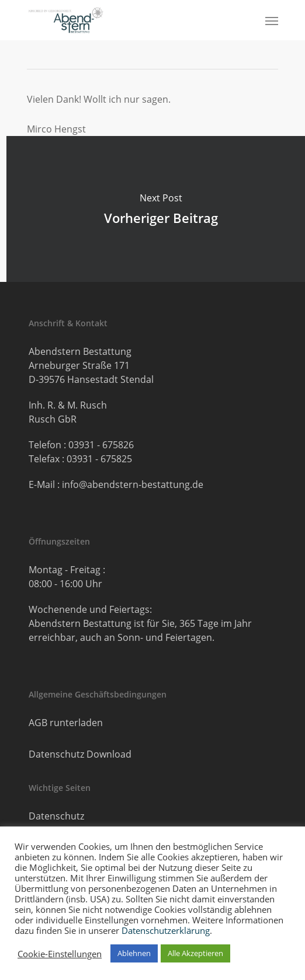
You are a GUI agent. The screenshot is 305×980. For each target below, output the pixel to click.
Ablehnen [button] (134, 953)
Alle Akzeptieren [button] (195, 953)
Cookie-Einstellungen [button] (60, 954)
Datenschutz (56, 816)
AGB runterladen (66, 723)
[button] (272, 20)
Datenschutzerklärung (166, 930)
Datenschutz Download (80, 754)
